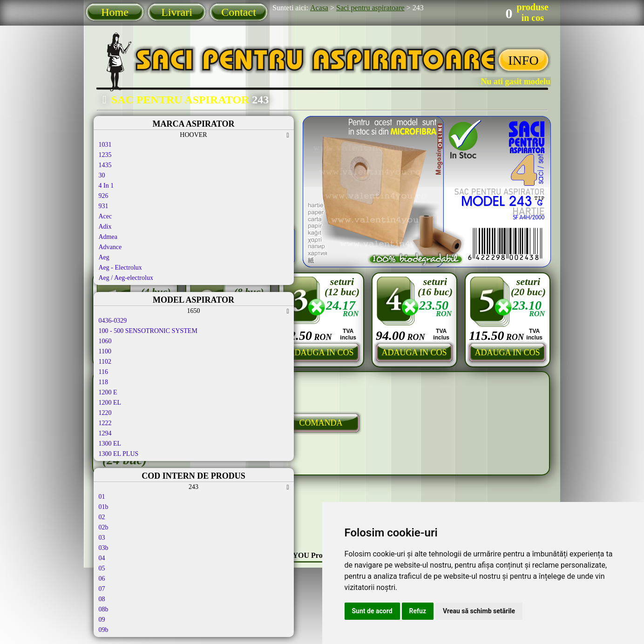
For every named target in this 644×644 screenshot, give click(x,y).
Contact (239, 12)
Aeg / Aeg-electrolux (126, 278)
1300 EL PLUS (119, 454)
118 (103, 382)
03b (104, 548)
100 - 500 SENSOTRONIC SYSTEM (148, 331)
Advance (110, 247)
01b (104, 507)
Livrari (177, 12)
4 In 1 (106, 186)
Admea (108, 237)
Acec (105, 216)
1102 (105, 362)
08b (104, 609)
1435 (105, 165)
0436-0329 (113, 321)
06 (102, 579)
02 (102, 517)
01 (102, 497)
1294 (105, 433)
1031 (105, 145)
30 (102, 175)
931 (104, 206)
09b (104, 630)
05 (102, 568)
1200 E (108, 392)
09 (102, 620)
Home (115, 12)
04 (102, 558)
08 (102, 599)
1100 (105, 351)
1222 (105, 423)
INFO (523, 60)
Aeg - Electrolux (120, 268)
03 (102, 538)
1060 (105, 341)
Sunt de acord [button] (372, 611)
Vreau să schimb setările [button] (479, 611)
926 (104, 196)
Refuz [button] (418, 611)
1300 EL (110, 444)
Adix (105, 227)
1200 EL (110, 403)
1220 (105, 413)
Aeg (104, 257)
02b (104, 527)
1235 (105, 155)
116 (103, 372)
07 (102, 589)
